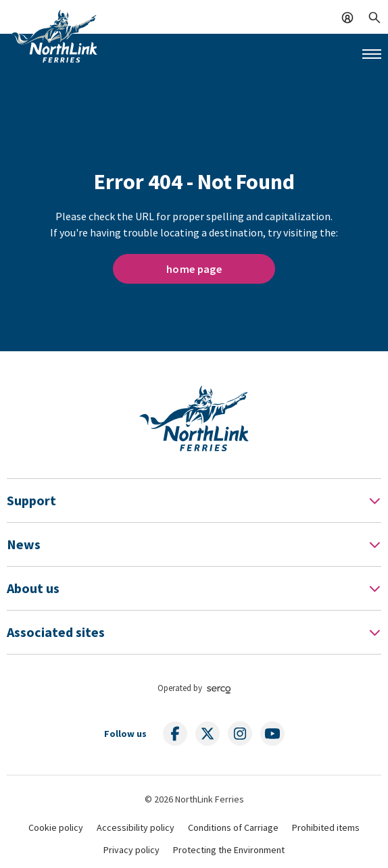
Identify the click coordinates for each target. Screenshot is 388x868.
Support (31, 500)
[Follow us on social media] (175, 734)
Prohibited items (326, 827)
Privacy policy (131, 850)
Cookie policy (56, 827)
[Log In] (347, 16)
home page (194, 269)
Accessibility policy (136, 827)
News (24, 544)
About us (33, 588)
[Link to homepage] (54, 36)
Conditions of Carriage (233, 827)
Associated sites (56, 632)
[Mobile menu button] (372, 54)
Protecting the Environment (229, 850)
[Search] (374, 16)
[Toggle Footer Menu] (374, 501)
